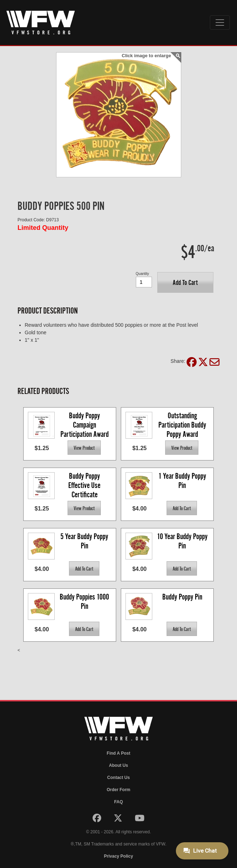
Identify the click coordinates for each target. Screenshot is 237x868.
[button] (185, 282)
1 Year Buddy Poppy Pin (183, 481)
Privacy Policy (118, 856)
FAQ (118, 802)
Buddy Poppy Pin (182, 597)
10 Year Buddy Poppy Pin (183, 541)
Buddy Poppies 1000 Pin (85, 601)
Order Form (118, 790)
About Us (118, 765)
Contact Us (118, 778)
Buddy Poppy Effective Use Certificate (85, 485)
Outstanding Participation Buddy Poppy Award (183, 425)
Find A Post (119, 753)
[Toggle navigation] (220, 23)
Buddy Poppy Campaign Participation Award (85, 425)
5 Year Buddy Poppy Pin (85, 541)
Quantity (142, 274)
